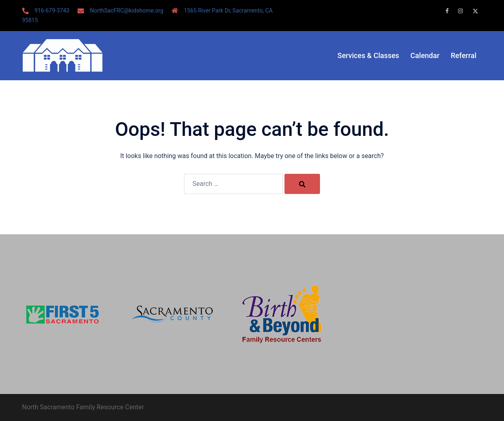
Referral (463, 55)
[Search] (302, 184)
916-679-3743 (52, 10)
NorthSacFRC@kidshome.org (127, 10)
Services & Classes (368, 55)
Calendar (425, 55)
